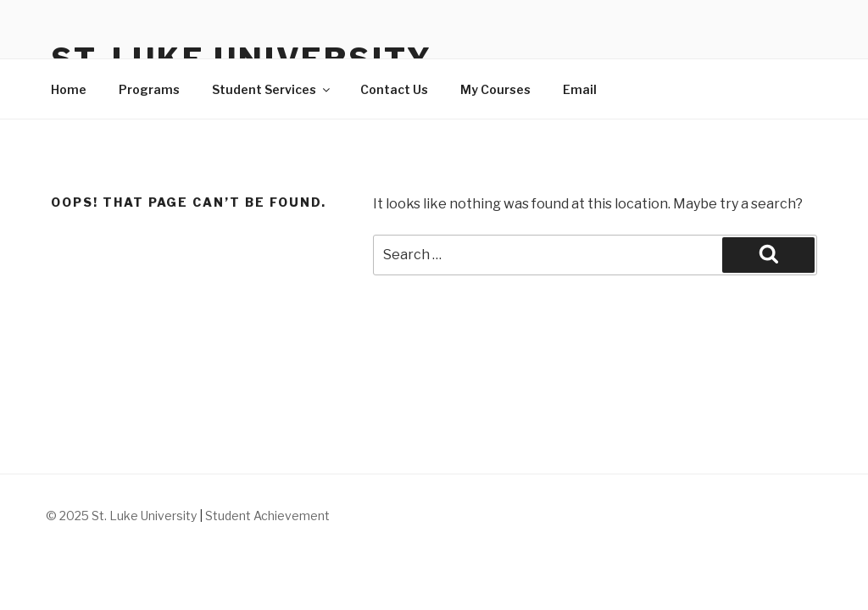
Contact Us (394, 89)
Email (580, 89)
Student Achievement (267, 516)
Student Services (272, 89)
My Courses (495, 89)
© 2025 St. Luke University (122, 516)
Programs (149, 89)
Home (69, 89)
